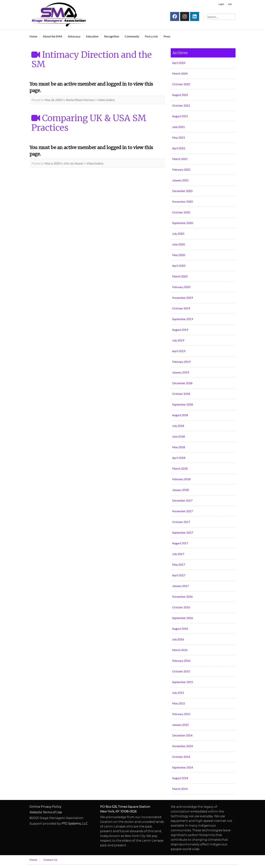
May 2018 (179, 447)
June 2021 (178, 127)
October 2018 (181, 394)
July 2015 (178, 693)
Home (33, 36)
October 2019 (181, 308)
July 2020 (178, 234)
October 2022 (181, 84)
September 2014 (183, 767)
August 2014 (180, 778)
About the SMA (53, 36)
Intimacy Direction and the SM (92, 59)
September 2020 (183, 223)
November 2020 (182, 201)
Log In (221, 4)
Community (132, 36)
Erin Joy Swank (73, 163)
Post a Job (151, 36)
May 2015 (179, 703)
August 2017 (180, 543)
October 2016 (181, 607)
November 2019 (182, 298)
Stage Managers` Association (58, 14)
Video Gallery (106, 100)
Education (92, 36)
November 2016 (182, 596)
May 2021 (179, 137)
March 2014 (180, 789)
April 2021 (179, 148)
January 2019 (180, 372)
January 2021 (180, 180)
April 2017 (179, 575)
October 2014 (181, 757)
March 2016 (180, 650)
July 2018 (178, 426)
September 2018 (183, 404)
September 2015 (183, 682)
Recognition (112, 36)
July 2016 (178, 639)
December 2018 (182, 383)
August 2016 (180, 629)
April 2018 (179, 458)
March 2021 (180, 159)
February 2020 (181, 287)
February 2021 (181, 169)
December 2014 (182, 735)
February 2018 (181, 479)
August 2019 (180, 330)
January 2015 (180, 725)
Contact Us (50, 860)
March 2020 (180, 276)
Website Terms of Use (46, 812)
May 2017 (179, 564)
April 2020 (179, 266)
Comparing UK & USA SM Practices (89, 123)
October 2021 (181, 105)
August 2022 (180, 95)
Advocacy (74, 36)
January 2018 (180, 490)
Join (230, 4)
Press (167, 36)
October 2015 (181, 671)
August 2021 (180, 116)
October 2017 (181, 522)
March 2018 (180, 468)
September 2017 (183, 532)
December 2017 (182, 500)
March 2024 (180, 73)
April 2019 (179, 351)
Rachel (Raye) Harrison (80, 100)
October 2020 (181, 212)
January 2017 (180, 586)
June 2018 (178, 436)
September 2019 (183, 319)
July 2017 (178, 554)
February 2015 (181, 714)
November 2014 (182, 746)
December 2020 (182, 191)
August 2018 (180, 415)
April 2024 (179, 63)
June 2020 (178, 244)
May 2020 (179, 255)
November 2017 (182, 511)
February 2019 (181, 362)
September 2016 (183, 618)
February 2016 (181, 661)
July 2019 (178, 340)
